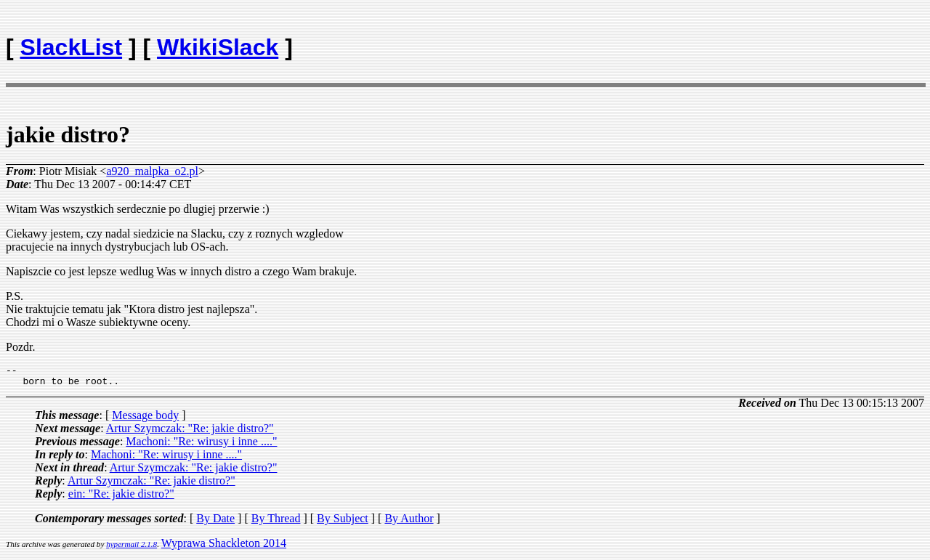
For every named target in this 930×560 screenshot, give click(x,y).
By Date (215, 523)
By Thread (276, 523)
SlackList (72, 47)
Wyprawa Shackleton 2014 (224, 547)
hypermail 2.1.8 (132, 548)
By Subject (343, 523)
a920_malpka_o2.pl (152, 171)
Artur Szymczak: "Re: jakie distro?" (190, 433)
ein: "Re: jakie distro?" (121, 498)
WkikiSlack (218, 47)
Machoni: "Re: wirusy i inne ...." (201, 446)
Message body (145, 419)
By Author (409, 523)
